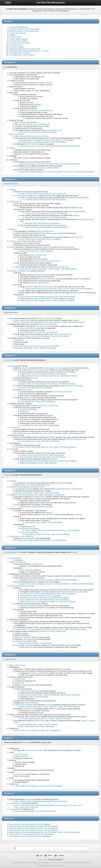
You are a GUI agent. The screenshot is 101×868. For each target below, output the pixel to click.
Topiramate (24, 532)
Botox (30, 536)
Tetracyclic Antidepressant (29, 495)
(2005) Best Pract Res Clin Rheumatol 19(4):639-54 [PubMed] (44, 336)
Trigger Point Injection (18, 562)
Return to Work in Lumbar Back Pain (24, 31)
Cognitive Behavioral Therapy (70, 386)
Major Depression (22, 756)
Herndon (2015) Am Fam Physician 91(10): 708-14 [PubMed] (33, 828)
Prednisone (76, 293)
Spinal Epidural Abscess (70, 695)
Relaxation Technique (28, 410)
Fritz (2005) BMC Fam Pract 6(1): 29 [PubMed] (38, 332)
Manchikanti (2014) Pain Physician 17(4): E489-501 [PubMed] (44, 598)
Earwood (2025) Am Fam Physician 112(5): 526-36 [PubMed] (34, 826)
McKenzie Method (17, 134)
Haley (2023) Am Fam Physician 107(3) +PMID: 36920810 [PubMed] (47, 301)
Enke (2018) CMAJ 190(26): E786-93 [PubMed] (44, 522)
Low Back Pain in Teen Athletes (22, 55)
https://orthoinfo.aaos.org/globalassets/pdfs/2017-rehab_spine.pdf (41, 801)
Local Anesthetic (26, 570)
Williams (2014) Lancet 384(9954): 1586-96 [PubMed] (46, 227)
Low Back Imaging (17, 47)
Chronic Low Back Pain (57, 225)
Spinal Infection (26, 695)
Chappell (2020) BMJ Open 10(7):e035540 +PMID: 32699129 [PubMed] (48, 580)
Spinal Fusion (20, 679)
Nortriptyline (59, 495)
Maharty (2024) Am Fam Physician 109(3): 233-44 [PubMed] (33, 830)
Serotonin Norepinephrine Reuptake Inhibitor (27, 487)
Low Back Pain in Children (20, 53)
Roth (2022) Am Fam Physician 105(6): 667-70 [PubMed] (37, 730)
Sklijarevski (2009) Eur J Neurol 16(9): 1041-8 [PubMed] (37, 493)
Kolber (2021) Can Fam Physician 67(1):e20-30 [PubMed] (43, 374)
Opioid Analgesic (21, 196)
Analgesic (18, 340)
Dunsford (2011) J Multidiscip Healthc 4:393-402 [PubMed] (43, 142)
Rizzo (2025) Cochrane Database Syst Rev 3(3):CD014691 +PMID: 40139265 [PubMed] (50, 322)
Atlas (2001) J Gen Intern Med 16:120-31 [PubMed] (30, 824)
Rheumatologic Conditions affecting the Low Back (29, 51)
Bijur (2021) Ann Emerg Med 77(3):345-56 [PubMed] (46, 217)
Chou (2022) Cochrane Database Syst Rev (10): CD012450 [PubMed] (48, 297)
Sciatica (12, 35)
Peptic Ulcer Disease (29, 485)
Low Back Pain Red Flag (19, 43)
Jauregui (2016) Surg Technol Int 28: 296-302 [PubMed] (42, 455)
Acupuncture (27, 390)
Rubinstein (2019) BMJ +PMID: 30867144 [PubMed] (35, 348)
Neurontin (34, 528)
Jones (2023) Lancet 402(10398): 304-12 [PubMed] (40, 239)
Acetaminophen (16, 202)
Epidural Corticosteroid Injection (22, 586)
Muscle (36, 196)
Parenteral (30, 287)
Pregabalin (24, 526)
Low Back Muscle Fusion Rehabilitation (25, 29)
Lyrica (32, 526)
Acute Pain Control (11, 184)
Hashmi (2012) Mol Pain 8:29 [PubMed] (36, 643)
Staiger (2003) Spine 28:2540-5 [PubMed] (36, 507)
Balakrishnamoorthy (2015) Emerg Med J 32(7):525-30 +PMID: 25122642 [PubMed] (58, 289)
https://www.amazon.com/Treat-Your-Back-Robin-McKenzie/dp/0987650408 (50, 146)
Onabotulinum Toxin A (18, 536)
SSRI (17, 505)
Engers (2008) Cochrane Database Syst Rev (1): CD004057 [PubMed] (48, 384)
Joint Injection (25, 637)
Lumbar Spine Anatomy (19, 39)
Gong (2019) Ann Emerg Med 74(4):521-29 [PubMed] (46, 213)
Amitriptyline (48, 495)
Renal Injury (46, 485)
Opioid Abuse (59, 233)
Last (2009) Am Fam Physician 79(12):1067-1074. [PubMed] (38, 786)
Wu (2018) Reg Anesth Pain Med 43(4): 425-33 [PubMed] (43, 457)
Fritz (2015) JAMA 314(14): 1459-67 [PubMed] (38, 132)
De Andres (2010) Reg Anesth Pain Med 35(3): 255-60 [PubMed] (40, 540)
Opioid (70, 198)
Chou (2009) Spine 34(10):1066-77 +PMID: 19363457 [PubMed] (45, 719)
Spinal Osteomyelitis (51, 695)
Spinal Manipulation (11, 312)
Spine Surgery (59, 617)
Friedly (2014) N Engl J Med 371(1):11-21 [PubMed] (40, 596)
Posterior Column (44, 83)
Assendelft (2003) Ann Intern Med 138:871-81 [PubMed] (37, 346)
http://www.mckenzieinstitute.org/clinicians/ (31, 136)
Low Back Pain (15, 37)
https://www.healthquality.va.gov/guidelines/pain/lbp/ (35, 811)
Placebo (42, 225)
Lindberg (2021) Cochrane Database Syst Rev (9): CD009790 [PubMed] (48, 376)
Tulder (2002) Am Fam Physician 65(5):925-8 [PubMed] (31, 834)
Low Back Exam (16, 45)
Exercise (26, 154)
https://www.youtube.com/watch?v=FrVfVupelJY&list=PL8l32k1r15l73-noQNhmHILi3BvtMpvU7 (57, 172)
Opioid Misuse (47, 233)
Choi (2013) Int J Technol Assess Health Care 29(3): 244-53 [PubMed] (48, 594)
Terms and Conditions (55, 860)
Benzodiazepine (45, 247)
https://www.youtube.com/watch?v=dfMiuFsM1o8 (39, 168)
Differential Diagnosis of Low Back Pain (25, 49)
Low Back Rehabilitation (19, 27)
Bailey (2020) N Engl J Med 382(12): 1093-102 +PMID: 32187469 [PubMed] (50, 707)
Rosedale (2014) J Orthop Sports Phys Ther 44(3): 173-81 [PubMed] (47, 140)
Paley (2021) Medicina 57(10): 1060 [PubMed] (38, 463)
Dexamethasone (47, 287)
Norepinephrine (38, 497)
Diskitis (40, 695)
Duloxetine (27, 489)
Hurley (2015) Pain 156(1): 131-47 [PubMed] (37, 402)
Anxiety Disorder (21, 754)
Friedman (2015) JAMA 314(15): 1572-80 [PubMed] (46, 200)
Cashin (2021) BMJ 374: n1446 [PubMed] (36, 251)
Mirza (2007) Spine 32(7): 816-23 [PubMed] (37, 726)
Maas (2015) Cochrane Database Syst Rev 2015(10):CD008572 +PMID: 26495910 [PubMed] (57, 584)
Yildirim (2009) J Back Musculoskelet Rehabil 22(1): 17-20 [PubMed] (52, 530)
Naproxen (24, 198)
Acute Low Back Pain (54, 130)
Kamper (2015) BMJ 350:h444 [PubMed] (36, 388)
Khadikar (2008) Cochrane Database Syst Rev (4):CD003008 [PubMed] (48, 461)
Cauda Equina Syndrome (30, 691)
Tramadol (28, 645)
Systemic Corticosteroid (19, 271)
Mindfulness (25, 412)
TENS (12, 449)
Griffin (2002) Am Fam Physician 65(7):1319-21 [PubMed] (43, 194)
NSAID (12, 190)
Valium (17, 267)
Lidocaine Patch (16, 241)
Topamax (33, 532)
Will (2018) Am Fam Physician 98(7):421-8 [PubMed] (30, 836)
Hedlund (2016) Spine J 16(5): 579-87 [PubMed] (39, 724)
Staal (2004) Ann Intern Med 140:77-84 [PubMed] (39, 425)
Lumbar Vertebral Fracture (38, 697)
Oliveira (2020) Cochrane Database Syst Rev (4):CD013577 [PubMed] (48, 602)
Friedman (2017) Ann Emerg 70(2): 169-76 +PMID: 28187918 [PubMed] (48, 269)
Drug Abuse (19, 774)
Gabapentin (24, 528)
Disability (37, 104)
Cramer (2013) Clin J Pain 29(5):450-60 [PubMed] (40, 441)
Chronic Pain (9, 360)
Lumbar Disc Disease (18, 33)
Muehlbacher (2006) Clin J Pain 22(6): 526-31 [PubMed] (47, 534)
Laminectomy (25, 685)
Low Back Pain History (18, 41)
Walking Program (31, 398)
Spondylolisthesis (31, 703)
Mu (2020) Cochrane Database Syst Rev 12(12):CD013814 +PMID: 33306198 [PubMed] (50, 433)
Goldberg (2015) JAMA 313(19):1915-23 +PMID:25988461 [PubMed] (47, 299)
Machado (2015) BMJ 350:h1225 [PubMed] (42, 223)
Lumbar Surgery (10, 659)
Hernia (82, 279)
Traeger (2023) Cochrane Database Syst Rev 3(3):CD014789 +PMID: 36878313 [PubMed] (50, 629)
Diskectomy (19, 683)
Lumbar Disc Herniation (29, 606)
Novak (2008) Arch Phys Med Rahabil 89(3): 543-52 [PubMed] (44, 600)
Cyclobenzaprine (82, 198)
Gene (6, 67)
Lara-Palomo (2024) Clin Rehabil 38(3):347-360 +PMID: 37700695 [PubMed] (45, 447)
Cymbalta (18, 489)
